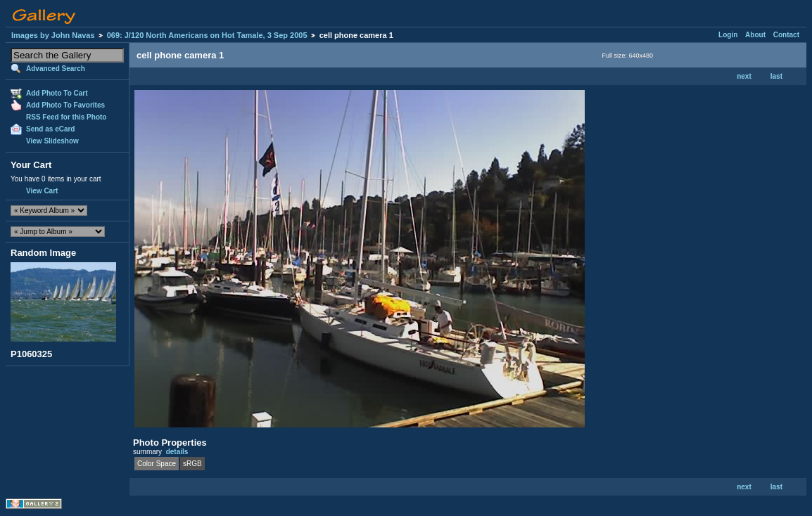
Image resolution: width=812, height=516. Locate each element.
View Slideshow (52, 141)
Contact (786, 35)
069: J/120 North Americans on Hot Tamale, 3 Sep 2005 (207, 35)
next (744, 76)
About (755, 35)
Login (728, 35)
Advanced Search (56, 69)
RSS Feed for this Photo (66, 117)
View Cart (42, 191)
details (177, 452)
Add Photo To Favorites (65, 105)
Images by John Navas (53, 35)
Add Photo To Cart (57, 93)
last (776, 76)
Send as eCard (50, 129)
